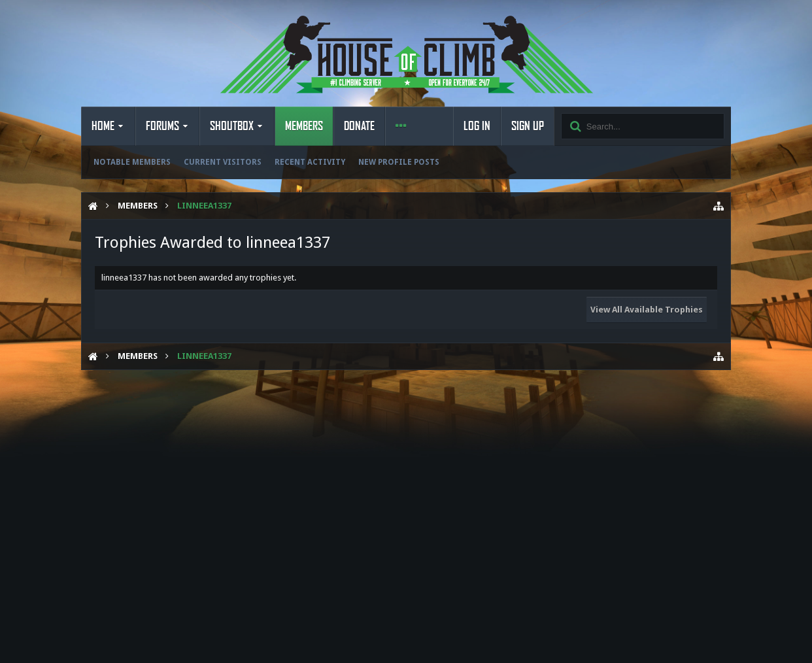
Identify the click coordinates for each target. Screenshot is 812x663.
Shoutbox (232, 126)
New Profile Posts (399, 162)
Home (103, 126)
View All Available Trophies (647, 310)
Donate (359, 126)
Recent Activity (310, 162)
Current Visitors (223, 162)
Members (304, 126)
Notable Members (132, 162)
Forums (162, 126)
